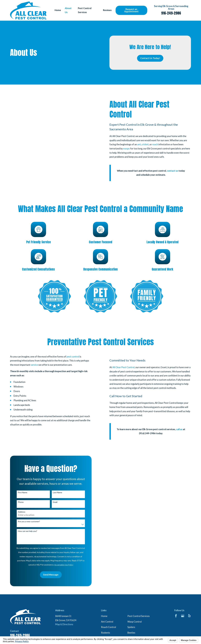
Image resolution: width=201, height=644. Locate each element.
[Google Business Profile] (183, 616)
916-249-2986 (171, 13)
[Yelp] (189, 616)
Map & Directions (64, 624)
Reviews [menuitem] (107, 10)
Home (104, 616)
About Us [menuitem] (68, 10)
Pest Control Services (139, 616)
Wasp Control (135, 622)
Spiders (131, 627)
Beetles (131, 633)
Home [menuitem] (58, 10)
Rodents (106, 633)
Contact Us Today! (150, 58)
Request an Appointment (131, 10)
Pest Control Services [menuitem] (85, 10)
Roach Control (109, 627)
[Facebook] (176, 616)
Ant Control (107, 622)
